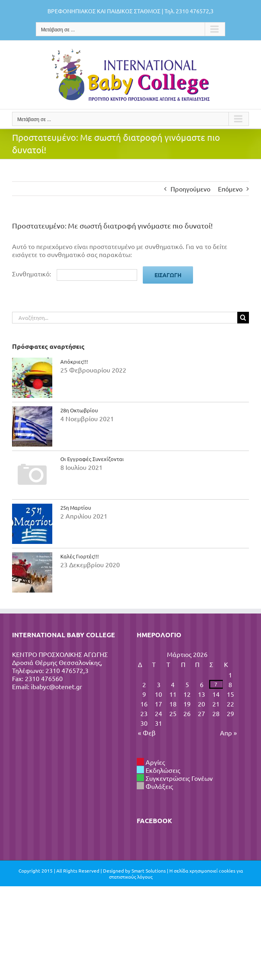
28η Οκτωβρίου (79, 410)
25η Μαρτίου (76, 507)
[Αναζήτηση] (243, 318)
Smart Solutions (149, 871)
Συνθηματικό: (75, 274)
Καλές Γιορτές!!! (80, 556)
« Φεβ (147, 733)
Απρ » (228, 733)
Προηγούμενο (190, 189)
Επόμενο (230, 189)
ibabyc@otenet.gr (57, 686)
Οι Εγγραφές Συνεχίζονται (92, 459)
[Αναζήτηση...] (125, 318)
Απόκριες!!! (74, 361)
